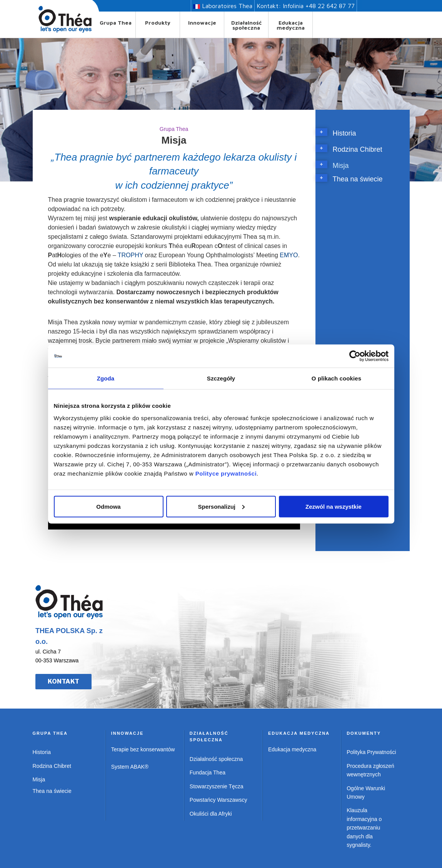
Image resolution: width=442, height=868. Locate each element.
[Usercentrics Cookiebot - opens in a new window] (355, 356)
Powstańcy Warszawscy (218, 800)
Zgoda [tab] (106, 378)
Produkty (158, 23)
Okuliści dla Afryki (211, 814)
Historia (344, 133)
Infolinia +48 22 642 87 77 (319, 6)
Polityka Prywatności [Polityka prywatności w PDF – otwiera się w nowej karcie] (371, 752)
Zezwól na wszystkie (334, 506)
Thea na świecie (358, 179)
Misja (341, 166)
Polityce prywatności (226, 473)
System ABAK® (130, 767)
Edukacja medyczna (291, 25)
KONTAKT (63, 681)
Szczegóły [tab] (221, 378)
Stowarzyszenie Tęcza (217, 786)
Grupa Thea (116, 23)
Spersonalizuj (221, 506)
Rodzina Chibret (358, 149)
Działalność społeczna (246, 25)
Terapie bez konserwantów (143, 749)
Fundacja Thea (208, 772)
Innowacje (202, 23)
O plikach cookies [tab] (336, 378)
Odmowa (108, 506)
